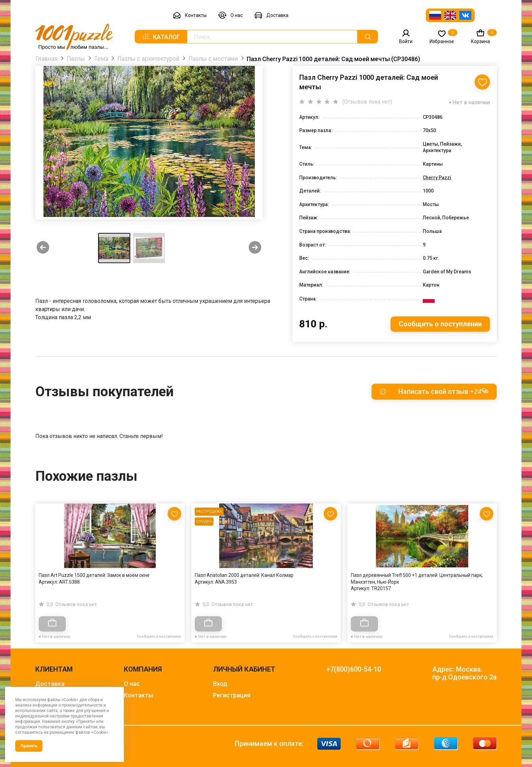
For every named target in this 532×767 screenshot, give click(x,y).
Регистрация (232, 695)
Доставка (271, 15)
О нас (230, 15)
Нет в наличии (471, 102)
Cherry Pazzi (437, 178)
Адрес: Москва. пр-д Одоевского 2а (464, 673)
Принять (29, 746)
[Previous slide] (43, 248)
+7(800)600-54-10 (354, 669)
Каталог (161, 37)
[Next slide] (255, 248)
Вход (220, 684)
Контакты (190, 15)
